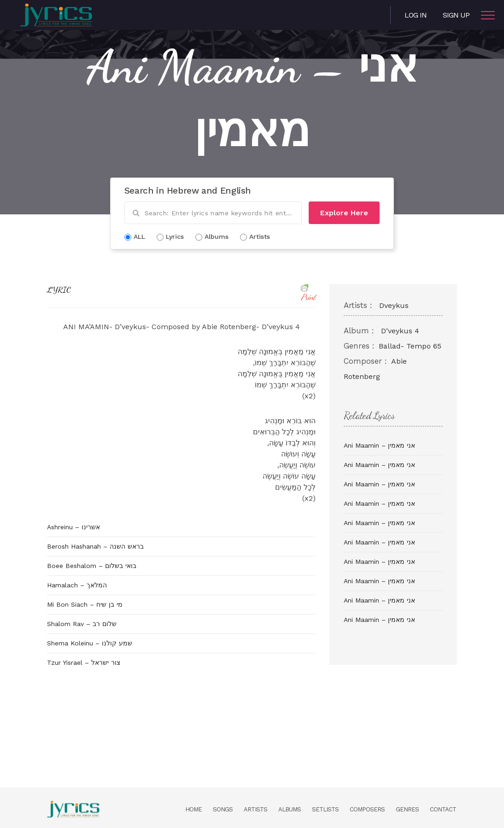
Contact (443, 809)
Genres (407, 809)
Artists (255, 809)
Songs (223, 809)
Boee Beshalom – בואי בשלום (92, 566)
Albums (290, 809)
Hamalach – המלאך (77, 585)
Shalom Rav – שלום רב (82, 624)
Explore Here (344, 213)
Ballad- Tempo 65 (410, 346)
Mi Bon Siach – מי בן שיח (85, 604)
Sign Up (456, 15)
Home (193, 809)
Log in (416, 15)
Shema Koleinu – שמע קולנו (90, 643)
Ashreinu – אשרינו (73, 527)
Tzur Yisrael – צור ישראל (84, 662)
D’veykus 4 (400, 331)
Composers (367, 809)
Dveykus (394, 305)
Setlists (325, 809)
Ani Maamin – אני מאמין (379, 445)
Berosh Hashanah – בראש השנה (95, 546)
